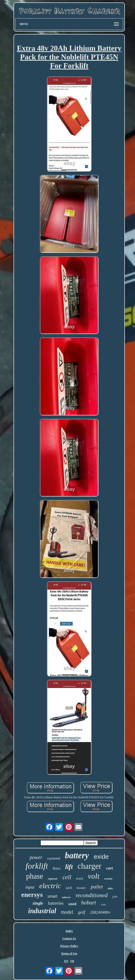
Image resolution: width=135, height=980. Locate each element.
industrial (42, 911)
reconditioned (91, 895)
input (30, 887)
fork (115, 897)
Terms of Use (69, 954)
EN (66, 961)
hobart (88, 903)
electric (50, 886)
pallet (97, 887)
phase (35, 876)
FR (72, 961)
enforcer (66, 897)
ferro (56, 868)
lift (69, 867)
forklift (37, 866)
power (36, 857)
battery (77, 855)
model (67, 912)
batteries (56, 903)
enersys (32, 895)
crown (108, 879)
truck (79, 879)
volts (103, 904)
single (38, 903)
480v (110, 888)
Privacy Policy (69, 946)
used (72, 904)
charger (90, 866)
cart (109, 868)
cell (67, 877)
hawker (81, 888)
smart (52, 896)
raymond (54, 858)
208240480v (100, 912)
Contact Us (69, 938)
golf (82, 912)
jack (69, 888)
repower (53, 879)
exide (101, 857)
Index (69, 931)
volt (94, 876)
